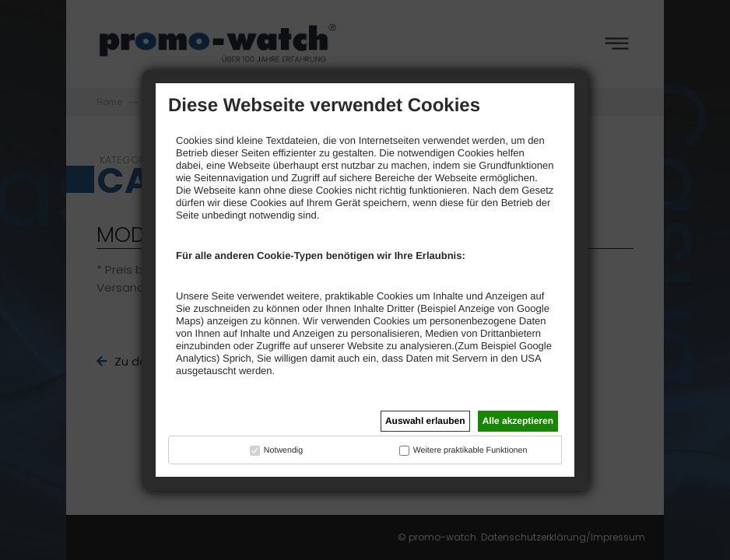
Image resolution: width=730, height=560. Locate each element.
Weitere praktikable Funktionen (470, 450)
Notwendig (283, 450)
